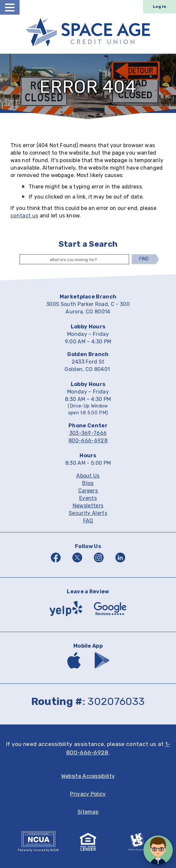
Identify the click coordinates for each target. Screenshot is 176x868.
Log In (160, 7)
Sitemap (88, 812)
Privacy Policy (88, 794)
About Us (88, 476)
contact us (24, 216)
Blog (88, 483)
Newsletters (88, 506)
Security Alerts (88, 513)
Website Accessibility (88, 776)
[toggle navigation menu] (10, 7)
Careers (88, 491)
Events (88, 498)
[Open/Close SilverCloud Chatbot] (158, 850)
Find (144, 259)
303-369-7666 (88, 433)
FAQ (88, 521)
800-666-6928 (88, 441)
